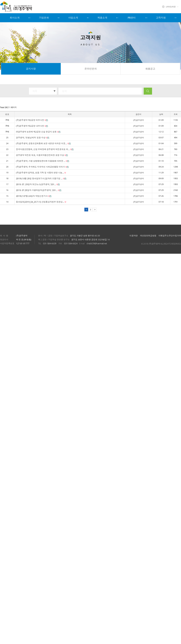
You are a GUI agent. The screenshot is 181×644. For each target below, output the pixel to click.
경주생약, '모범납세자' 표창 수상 (33, 138)
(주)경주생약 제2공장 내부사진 (32, 126)
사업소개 (73, 18)
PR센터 (132, 18)
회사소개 (15, 18)
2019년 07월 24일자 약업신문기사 (34, 196)
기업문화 (44, 18)
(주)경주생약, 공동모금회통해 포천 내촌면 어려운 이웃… (43, 143)
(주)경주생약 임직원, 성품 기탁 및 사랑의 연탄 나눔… (41, 173)
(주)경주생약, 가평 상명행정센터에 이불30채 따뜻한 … (43, 161)
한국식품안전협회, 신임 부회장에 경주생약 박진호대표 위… (45, 149)
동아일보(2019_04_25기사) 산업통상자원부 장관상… (41, 202)
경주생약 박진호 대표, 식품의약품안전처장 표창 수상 (42, 155)
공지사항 (31, 69)
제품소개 (102, 18)
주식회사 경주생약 (23, 7)
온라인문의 (90, 69)
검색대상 (0, 85)
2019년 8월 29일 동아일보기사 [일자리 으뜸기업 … (41, 178)
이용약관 (134, 236)
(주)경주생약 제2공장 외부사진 (32, 120)
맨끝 (95, 210)
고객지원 (161, 18)
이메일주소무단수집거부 (170, 236)
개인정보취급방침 (148, 236)
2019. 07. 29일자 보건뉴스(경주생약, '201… (38, 184)
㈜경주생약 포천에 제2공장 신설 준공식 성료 (38, 132)
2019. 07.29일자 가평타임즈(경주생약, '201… (39, 190)
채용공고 (150, 69)
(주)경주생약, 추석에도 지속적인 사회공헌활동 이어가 (42, 167)
